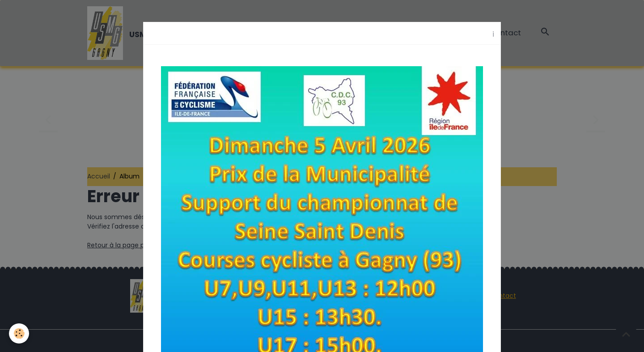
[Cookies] (19, 333)
